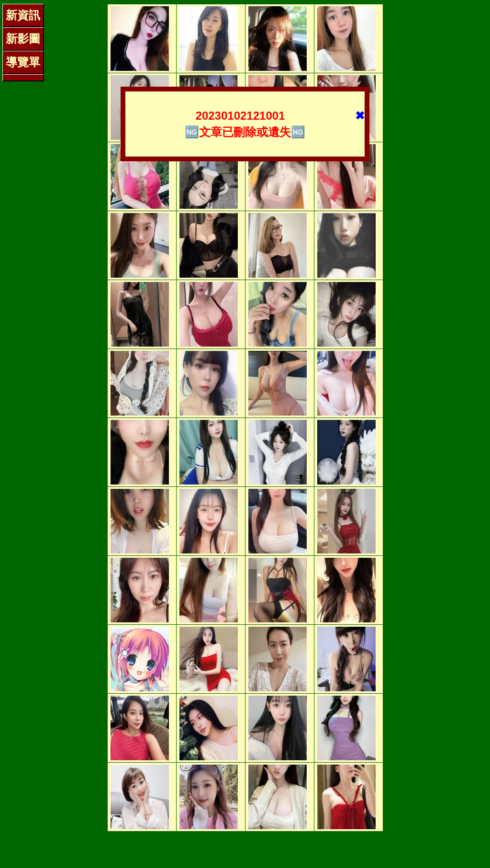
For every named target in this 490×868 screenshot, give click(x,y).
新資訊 (23, 15)
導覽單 (23, 62)
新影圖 (23, 39)
